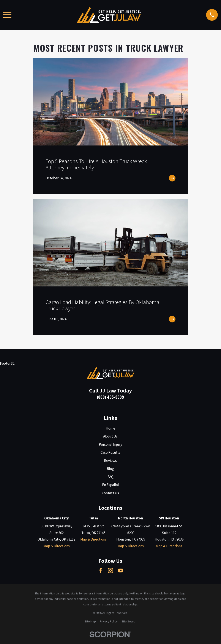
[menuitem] (90, 622)
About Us (110, 436)
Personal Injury (110, 444)
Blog (110, 469)
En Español (110, 485)
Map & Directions (57, 546)
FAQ (110, 477)
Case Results (110, 452)
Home (110, 428)
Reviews (110, 461)
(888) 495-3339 (110, 397)
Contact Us (110, 493)
